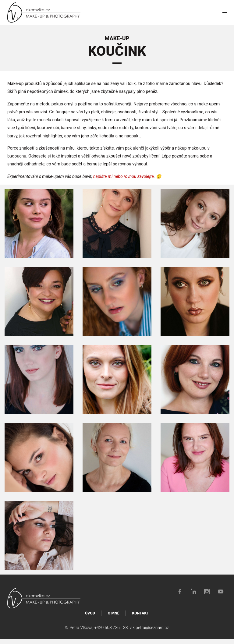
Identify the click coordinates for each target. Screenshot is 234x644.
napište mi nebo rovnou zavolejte (124, 176)
